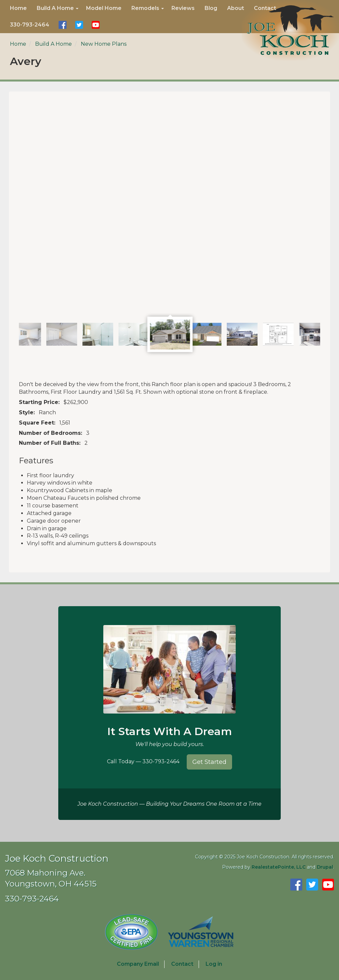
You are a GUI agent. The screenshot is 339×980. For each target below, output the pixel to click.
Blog (211, 8)
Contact (265, 8)
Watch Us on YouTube (96, 25)
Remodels (148, 8)
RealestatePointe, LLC (279, 867)
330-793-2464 (30, 25)
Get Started (209, 762)
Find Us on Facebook (63, 25)
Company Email (138, 964)
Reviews (183, 8)
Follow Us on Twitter (79, 25)
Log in (214, 964)
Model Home (104, 8)
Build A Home (58, 8)
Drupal (325, 867)
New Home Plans (104, 44)
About (236, 8)
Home (18, 8)
